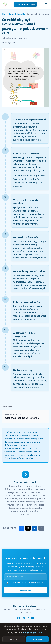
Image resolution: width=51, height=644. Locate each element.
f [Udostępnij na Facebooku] (21, 528)
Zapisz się (26, 590)
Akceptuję (37, 639)
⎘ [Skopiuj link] (41, 528)
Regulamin (22, 582)
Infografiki (20, 14)
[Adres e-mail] (26, 577)
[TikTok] (28, 619)
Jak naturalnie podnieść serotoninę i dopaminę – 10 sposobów (27, 183)
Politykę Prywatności (36, 582)
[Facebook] (19, 619)
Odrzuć (14, 639)
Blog (11, 14)
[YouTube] (32, 619)
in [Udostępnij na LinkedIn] (35, 528)
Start (4, 14)
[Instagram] (23, 619)
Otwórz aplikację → (25, 4)
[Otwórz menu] (46, 4)
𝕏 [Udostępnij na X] (28, 528)
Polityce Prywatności (33, 633)
